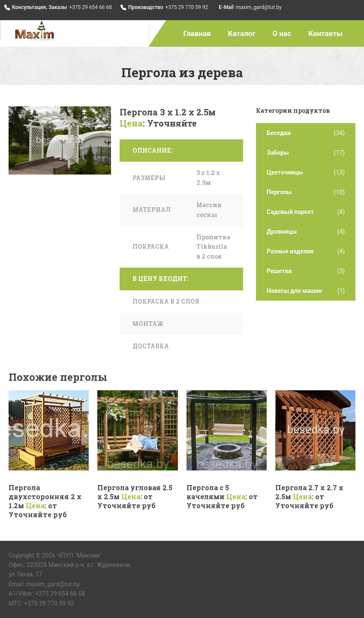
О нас (282, 33)
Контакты (325, 33)
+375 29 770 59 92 (187, 7)
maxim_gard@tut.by (259, 7)
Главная (197, 33)
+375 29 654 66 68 (90, 7)
